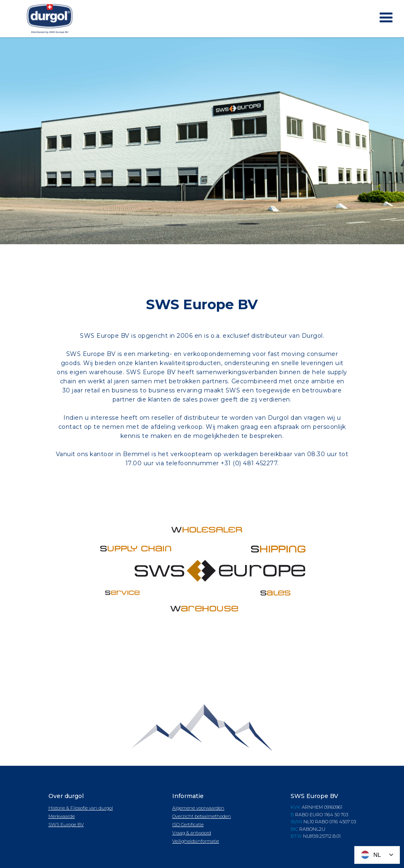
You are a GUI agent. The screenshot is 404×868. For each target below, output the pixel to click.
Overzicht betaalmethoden (202, 816)
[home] (50, 19)
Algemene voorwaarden (198, 808)
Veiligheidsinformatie (196, 841)
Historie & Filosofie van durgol (81, 808)
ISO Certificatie (188, 825)
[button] (386, 18)
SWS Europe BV (66, 825)
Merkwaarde (62, 816)
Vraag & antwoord (192, 833)
